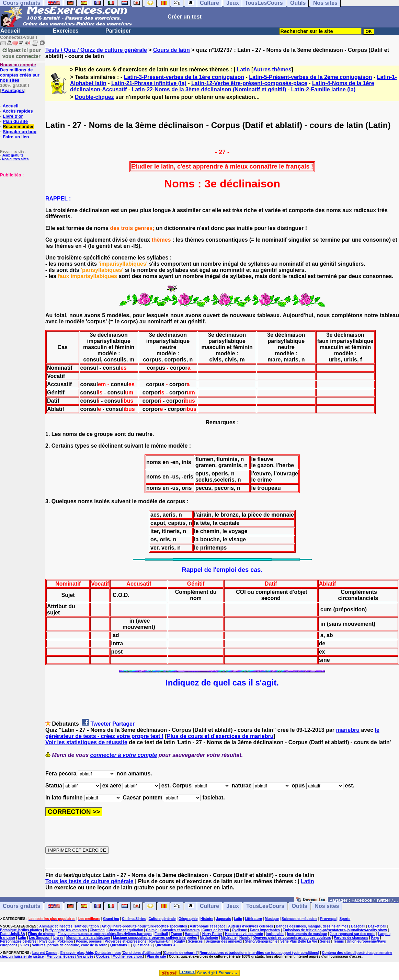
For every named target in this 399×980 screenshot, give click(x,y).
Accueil (10, 31)
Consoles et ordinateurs (180, 930)
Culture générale (162, 919)
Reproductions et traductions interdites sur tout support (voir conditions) (259, 953)
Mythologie (209, 938)
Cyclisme (239, 930)
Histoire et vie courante (244, 934)
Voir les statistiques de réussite (86, 742)
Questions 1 (120, 945)
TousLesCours (265, 906)
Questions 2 (143, 945)
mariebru (348, 730)
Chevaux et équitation (125, 930)
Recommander (18, 126)
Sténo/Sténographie (261, 941)
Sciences (195, 941)
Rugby (180, 941)
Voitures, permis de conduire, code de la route (70, 945)
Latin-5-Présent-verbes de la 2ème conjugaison (310, 77)
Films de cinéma (41, 934)
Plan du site (15, 121)
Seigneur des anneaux (224, 941)
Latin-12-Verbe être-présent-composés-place (249, 83)
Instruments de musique (307, 934)
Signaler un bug (20, 132)
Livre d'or (13, 116)
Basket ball (377, 926)
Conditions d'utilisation (142, 953)
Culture (209, 906)
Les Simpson (40, 938)
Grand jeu (111, 919)
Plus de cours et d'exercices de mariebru (220, 736)
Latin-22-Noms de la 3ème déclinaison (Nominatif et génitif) (209, 89)
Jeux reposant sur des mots (352, 934)
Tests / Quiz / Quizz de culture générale (96, 50)
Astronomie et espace (207, 926)
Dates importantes (265, 930)
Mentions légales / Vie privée (70, 956)
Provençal (328, 919)
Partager (123, 724)
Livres (58, 938)
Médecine (229, 938)
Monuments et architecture (88, 938)
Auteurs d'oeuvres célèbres (250, 926)
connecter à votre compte (124, 755)
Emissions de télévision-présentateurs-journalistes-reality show (335, 930)
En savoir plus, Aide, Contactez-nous (91, 953)
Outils (300, 906)
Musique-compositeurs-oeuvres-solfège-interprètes (155, 938)
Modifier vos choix (128, 956)
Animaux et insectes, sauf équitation (69, 926)
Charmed (97, 930)
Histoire (207, 919)
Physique (47, 941)
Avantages (13, 90)
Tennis (338, 941)
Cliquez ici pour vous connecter (22, 53)
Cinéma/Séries (134, 919)
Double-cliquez (94, 97)
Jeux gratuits (13, 155)
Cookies (103, 956)
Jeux (232, 906)
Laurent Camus (45, 953)
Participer (118, 31)
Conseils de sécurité (181, 953)
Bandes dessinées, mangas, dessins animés (312, 926)
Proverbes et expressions (126, 941)
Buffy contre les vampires (66, 930)
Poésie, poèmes (89, 941)
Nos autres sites (15, 159)
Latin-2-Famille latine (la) (323, 89)
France (176, 934)
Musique (272, 919)
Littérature (253, 919)
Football (161, 934)
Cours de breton (216, 930)
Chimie (152, 930)
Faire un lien (16, 137)
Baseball (358, 926)
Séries (325, 941)
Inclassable (275, 934)
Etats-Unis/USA (13, 934)
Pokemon (65, 941)
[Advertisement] (21, 212)
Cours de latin (172, 50)
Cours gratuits (21, 906)
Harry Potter (212, 934)
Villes (25, 945)
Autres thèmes (272, 70)
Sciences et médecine (299, 919)
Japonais (223, 919)
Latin (243, 70)
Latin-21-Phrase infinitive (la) (149, 83)
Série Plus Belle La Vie (299, 941)
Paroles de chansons (351, 938)
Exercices (66, 31)
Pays (375, 938)
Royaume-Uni (160, 941)
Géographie (188, 919)
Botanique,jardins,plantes (21, 930)
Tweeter (101, 724)
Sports (345, 919)
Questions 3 (165, 945)
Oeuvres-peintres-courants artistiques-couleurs (292, 938)
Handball (192, 934)
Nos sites (327, 906)
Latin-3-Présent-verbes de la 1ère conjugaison (184, 77)
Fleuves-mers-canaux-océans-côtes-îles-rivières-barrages (105, 934)
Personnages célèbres (18, 941)
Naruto (245, 938)
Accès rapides (18, 111)
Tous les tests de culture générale (89, 881)
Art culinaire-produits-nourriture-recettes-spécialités (144, 926)
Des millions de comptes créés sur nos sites (20, 72)
